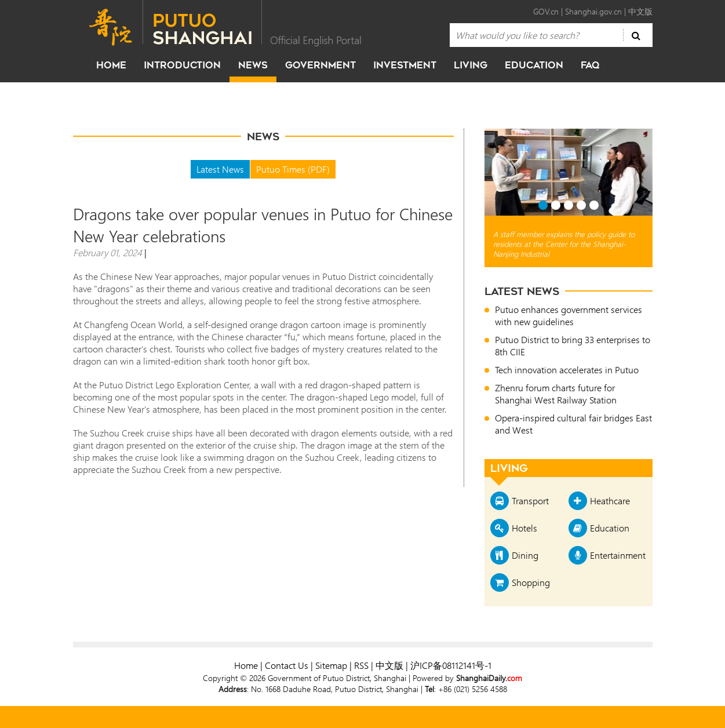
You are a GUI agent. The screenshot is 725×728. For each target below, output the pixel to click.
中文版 (640, 11)
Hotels (524, 528)
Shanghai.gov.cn (593, 11)
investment (405, 65)
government (320, 65)
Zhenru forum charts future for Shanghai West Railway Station (556, 394)
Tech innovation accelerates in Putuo (567, 370)
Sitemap (331, 665)
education (534, 65)
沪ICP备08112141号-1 (451, 665)
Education (610, 528)
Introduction (182, 65)
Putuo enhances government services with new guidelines (569, 315)
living (471, 65)
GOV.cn (546, 11)
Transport (530, 500)
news (253, 65)
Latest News (220, 169)
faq (590, 65)
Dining (525, 555)
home (111, 65)
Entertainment (618, 555)
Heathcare (610, 500)
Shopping (531, 582)
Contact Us (287, 665)
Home (246, 665)
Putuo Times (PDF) (293, 169)
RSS (361, 665)
